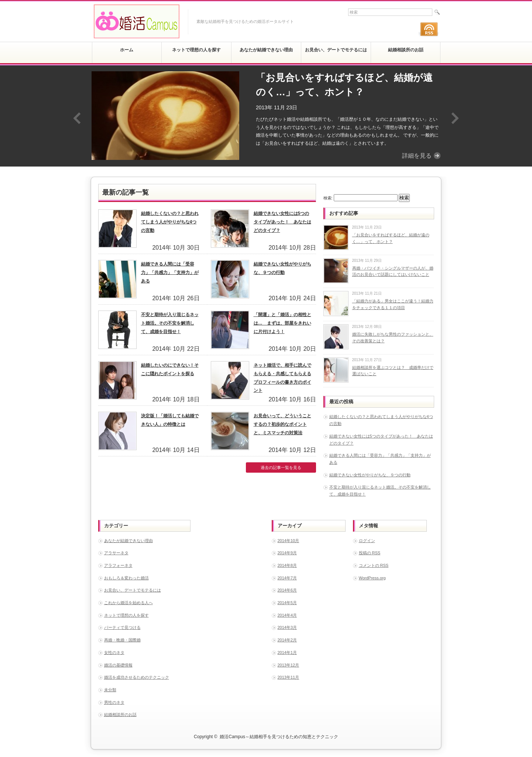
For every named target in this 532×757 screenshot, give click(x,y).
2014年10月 (289, 541)
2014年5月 (287, 603)
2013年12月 (289, 665)
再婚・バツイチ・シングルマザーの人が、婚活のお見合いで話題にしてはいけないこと (393, 271)
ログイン (367, 541)
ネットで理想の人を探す (126, 615)
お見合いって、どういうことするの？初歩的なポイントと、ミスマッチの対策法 (282, 424)
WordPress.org (372, 578)
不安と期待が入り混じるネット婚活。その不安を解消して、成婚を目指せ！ (170, 323)
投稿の (370, 553)
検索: (328, 198)
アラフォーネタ (118, 565)
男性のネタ (114, 702)
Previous (77, 118)
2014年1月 (287, 652)
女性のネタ (114, 652)
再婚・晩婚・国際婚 (122, 640)
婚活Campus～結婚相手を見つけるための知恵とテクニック (279, 737)
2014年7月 (287, 578)
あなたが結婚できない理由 (128, 541)
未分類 (110, 690)
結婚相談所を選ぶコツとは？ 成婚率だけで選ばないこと (393, 371)
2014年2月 (287, 640)
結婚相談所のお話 (120, 715)
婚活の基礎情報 (118, 665)
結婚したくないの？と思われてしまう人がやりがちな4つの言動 (170, 222)
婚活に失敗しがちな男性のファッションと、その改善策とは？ (393, 338)
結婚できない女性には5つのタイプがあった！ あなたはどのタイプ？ (282, 222)
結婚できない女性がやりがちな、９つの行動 (370, 475)
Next (455, 118)
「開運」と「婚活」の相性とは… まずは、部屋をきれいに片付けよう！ (282, 323)
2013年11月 (289, 677)
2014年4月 (287, 615)
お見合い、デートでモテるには (133, 590)
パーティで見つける (122, 627)
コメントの (374, 565)
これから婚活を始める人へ (128, 603)
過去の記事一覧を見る (281, 467)
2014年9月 (287, 553)
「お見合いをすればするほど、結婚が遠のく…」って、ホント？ (344, 85)
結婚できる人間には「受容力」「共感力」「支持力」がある (170, 273)
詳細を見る (417, 156)
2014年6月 (287, 590)
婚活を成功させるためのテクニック (137, 677)
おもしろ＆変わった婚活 (126, 578)
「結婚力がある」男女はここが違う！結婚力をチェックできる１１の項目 (393, 304)
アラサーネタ (116, 553)
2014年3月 (287, 627)
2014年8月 (287, 565)
